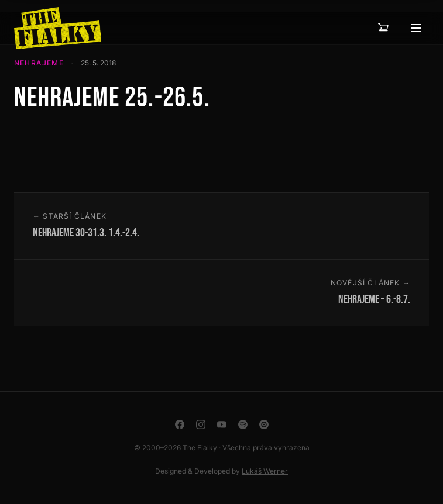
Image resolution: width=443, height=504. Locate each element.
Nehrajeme (39, 63)
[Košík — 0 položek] (383, 28)
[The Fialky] (58, 28)
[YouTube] (222, 424)
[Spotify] (243, 424)
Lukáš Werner (265, 471)
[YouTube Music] (264, 424)
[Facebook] (180, 424)
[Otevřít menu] (416, 28)
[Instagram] (201, 424)
